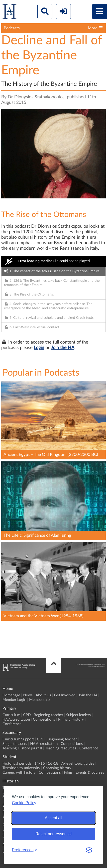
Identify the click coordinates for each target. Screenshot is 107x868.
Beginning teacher (48, 715)
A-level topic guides (78, 764)
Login (39, 348)
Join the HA (63, 348)
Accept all (53, 818)
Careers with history (19, 773)
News (28, 695)
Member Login (14, 700)
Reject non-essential (53, 834)
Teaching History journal (22, 748)
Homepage (11, 695)
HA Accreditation (16, 719)
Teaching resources (61, 748)
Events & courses (90, 773)
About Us (43, 695)
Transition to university (21, 768)
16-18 (53, 764)
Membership (39, 700)
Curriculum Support (18, 739)
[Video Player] (53, 261)
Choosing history (57, 768)
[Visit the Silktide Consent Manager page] (89, 850)
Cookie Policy (24, 803)
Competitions (44, 719)
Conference (12, 724)
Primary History (71, 719)
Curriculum (11, 715)
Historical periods (17, 764)
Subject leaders (78, 715)
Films (68, 773)
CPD (27, 715)
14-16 (40, 764)
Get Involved (65, 695)
